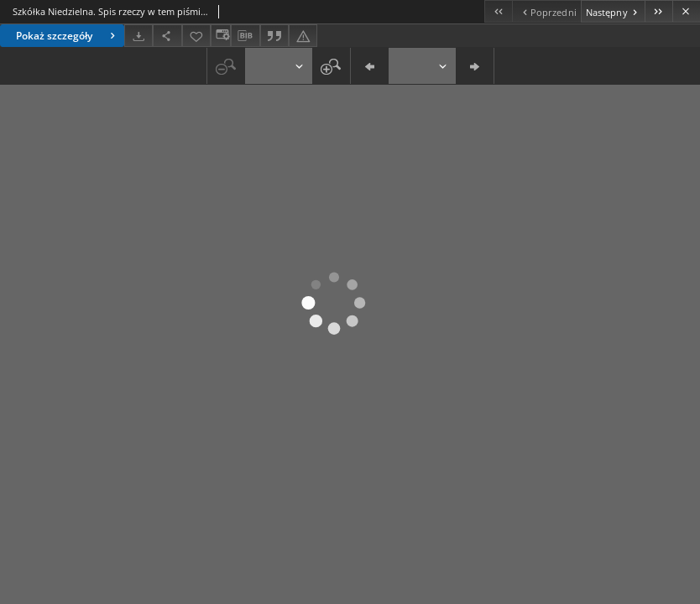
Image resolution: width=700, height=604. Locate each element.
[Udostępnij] (167, 36)
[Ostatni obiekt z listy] (658, 11)
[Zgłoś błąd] (303, 36)
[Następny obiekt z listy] (613, 11)
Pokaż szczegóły (68, 36)
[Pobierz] (138, 36)
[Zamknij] (686, 11)
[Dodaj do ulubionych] (196, 36)
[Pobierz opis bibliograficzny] (245, 36)
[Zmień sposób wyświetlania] (221, 36)
